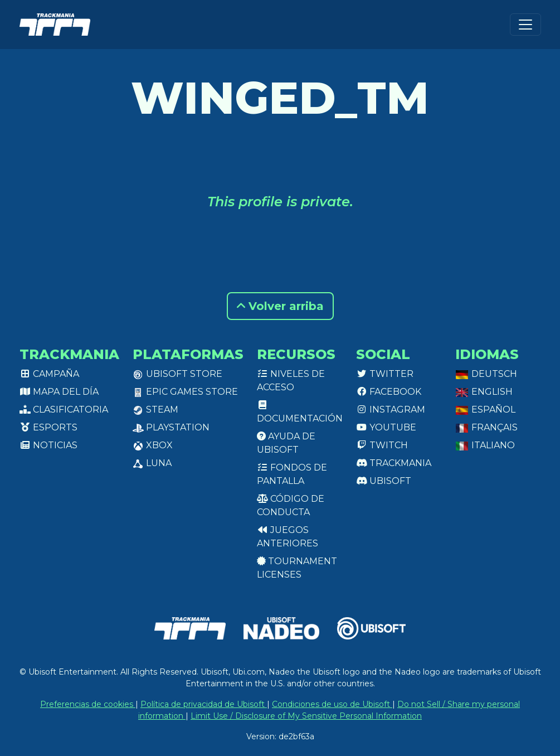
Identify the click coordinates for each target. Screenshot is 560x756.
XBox (153, 445)
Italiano (485, 445)
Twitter (385, 374)
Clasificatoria (64, 409)
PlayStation (171, 427)
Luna (152, 463)
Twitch (382, 445)
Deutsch (486, 374)
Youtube (386, 427)
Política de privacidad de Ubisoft (204, 704)
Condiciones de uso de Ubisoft (332, 704)
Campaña (49, 374)
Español (485, 409)
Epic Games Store (185, 392)
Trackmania (394, 463)
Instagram (391, 409)
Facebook (389, 392)
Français (486, 427)
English (484, 392)
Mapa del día (59, 392)
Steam (155, 409)
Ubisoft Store (177, 374)
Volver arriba (280, 306)
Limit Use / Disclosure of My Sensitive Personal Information (306, 716)
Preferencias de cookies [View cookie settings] (88, 704)
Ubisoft (384, 481)
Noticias (48, 445)
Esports (48, 427)
